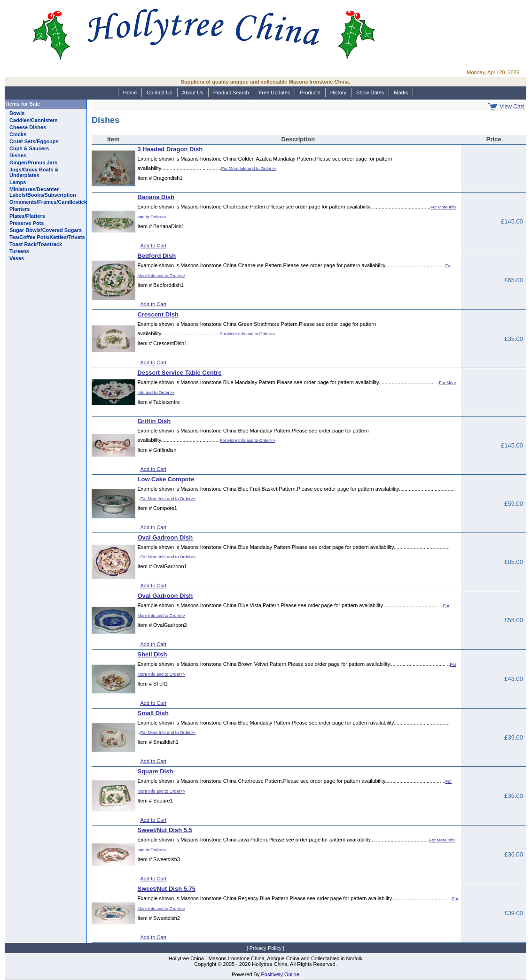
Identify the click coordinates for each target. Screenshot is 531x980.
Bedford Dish (157, 256)
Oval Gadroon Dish (165, 537)
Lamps (18, 182)
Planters (20, 209)
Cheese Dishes (28, 127)
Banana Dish (156, 197)
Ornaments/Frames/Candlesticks (50, 202)
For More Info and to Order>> (249, 169)
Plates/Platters (27, 216)
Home (130, 93)
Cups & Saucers (29, 148)
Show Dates (370, 93)
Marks (401, 93)
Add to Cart (154, 246)
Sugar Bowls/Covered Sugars (46, 230)
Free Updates (275, 93)
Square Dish (156, 771)
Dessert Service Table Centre (180, 373)
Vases (17, 258)
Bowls (17, 113)
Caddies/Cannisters (34, 120)
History (338, 93)
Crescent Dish (158, 314)
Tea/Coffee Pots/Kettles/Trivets (47, 237)
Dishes (18, 155)
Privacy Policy (265, 948)
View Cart (512, 107)
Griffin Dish (154, 421)
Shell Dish (152, 654)
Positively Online (280, 974)
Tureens (19, 251)
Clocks (18, 134)
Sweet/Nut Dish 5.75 (167, 889)
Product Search (231, 93)
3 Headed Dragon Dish (170, 149)
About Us (193, 93)
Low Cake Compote (166, 479)
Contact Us (159, 93)
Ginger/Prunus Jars (33, 162)
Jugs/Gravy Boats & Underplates (34, 172)
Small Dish (153, 713)
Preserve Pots (27, 223)
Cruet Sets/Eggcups (34, 141)
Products (310, 93)
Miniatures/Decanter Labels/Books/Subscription (43, 192)
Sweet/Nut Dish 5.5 (165, 830)
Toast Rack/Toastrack (36, 244)
